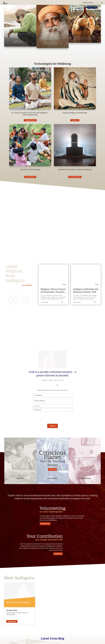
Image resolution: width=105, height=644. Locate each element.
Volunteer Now (45, 524)
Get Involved (30, 177)
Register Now (30, 120)
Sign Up (53, 426)
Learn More (52, 469)
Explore (75, 120)
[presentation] (53, 417)
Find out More (75, 177)
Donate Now (58, 551)
